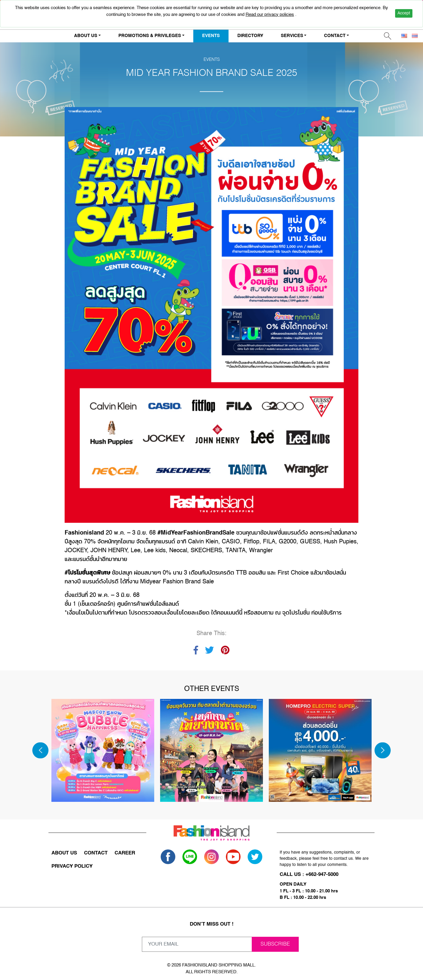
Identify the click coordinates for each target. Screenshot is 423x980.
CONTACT (96, 853)
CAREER (125, 853)
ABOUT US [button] (86, 36)
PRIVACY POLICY (72, 866)
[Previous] (40, 750)
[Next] (383, 750)
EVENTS (211, 36)
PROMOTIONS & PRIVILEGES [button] (150, 36)
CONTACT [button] (335, 36)
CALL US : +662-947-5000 (309, 875)
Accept (404, 13)
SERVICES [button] (292, 36)
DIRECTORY (250, 36)
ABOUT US (64, 853)
